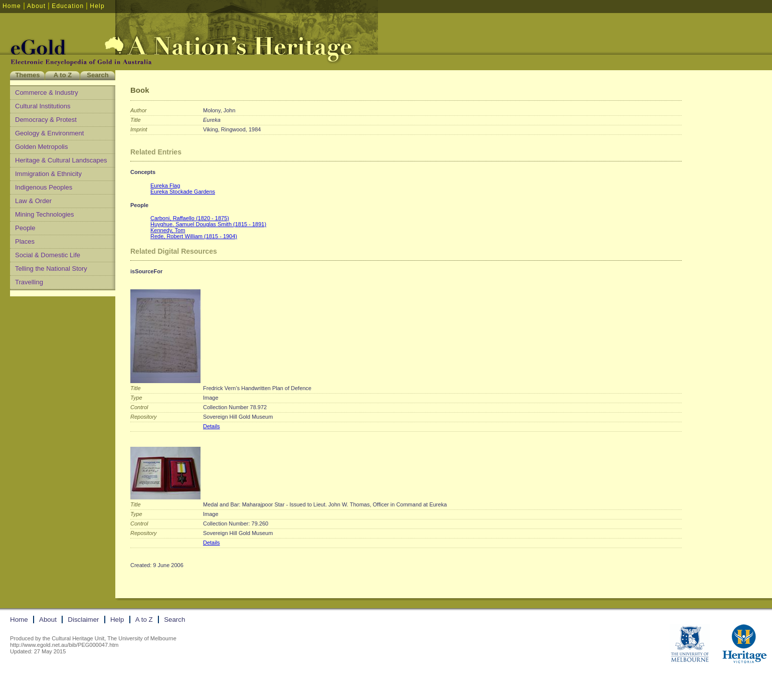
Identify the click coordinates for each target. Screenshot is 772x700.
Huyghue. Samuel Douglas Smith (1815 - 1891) (208, 224)
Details (212, 426)
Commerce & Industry (47, 93)
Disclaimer (83, 620)
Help (97, 6)
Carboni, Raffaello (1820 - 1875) (190, 218)
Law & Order (33, 201)
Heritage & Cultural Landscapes (61, 160)
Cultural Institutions (43, 106)
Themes (27, 75)
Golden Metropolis (42, 147)
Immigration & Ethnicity (48, 174)
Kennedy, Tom (168, 230)
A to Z (63, 75)
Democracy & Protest (46, 120)
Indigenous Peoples (44, 187)
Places (25, 241)
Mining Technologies (45, 214)
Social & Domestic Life (48, 255)
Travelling (29, 282)
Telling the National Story (51, 269)
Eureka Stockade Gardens (183, 192)
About (36, 6)
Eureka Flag (165, 186)
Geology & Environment (49, 133)
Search (98, 75)
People (25, 228)
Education (68, 6)
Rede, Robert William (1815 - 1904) (194, 236)
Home (12, 6)
